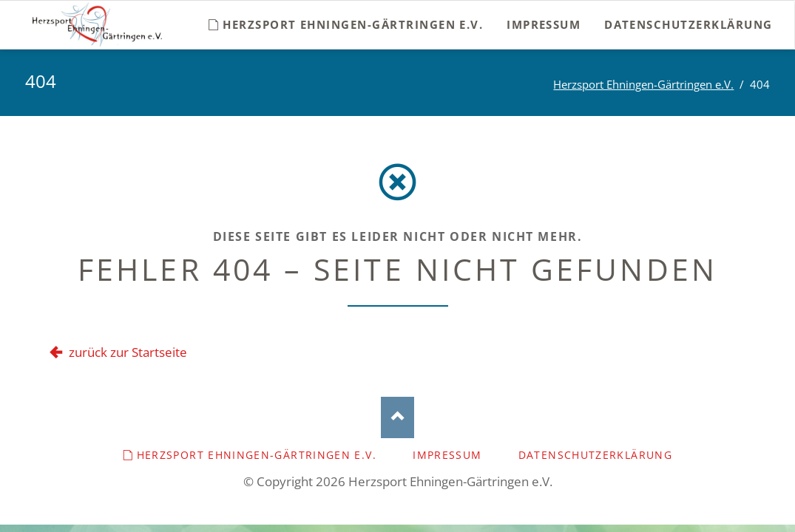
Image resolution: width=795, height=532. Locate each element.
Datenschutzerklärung (595, 455)
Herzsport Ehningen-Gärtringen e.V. (643, 84)
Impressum (447, 455)
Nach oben (397, 418)
